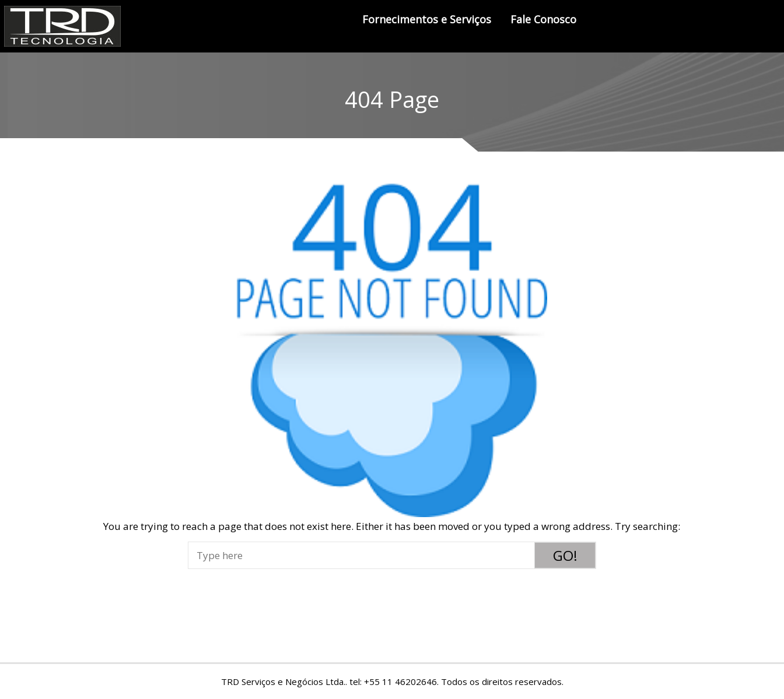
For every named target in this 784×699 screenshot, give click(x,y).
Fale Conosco (543, 19)
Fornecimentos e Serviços (427, 19)
